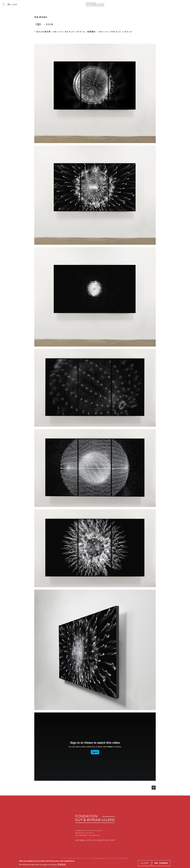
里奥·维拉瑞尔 (41, 17)
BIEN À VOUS (123, 858)
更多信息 (62, 864)
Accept (145, 863)
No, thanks (161, 863)
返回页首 (154, 788)
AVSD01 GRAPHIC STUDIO (101, 858)
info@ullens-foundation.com (95, 840)
